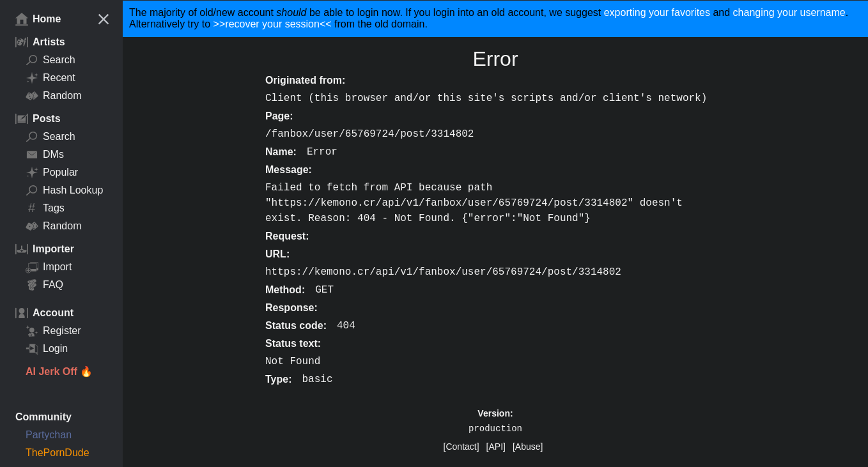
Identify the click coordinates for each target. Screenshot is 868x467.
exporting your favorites (657, 12)
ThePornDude (58, 453)
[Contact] (461, 447)
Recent (50, 78)
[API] (496, 447)
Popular (52, 172)
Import (49, 267)
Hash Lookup (64, 190)
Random (53, 96)
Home (38, 19)
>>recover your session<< (273, 24)
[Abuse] (528, 447)
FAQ (44, 285)
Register (53, 331)
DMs (45, 155)
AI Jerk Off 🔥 (59, 371)
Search (50, 60)
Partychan (49, 435)
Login (47, 349)
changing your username (789, 12)
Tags (45, 208)
